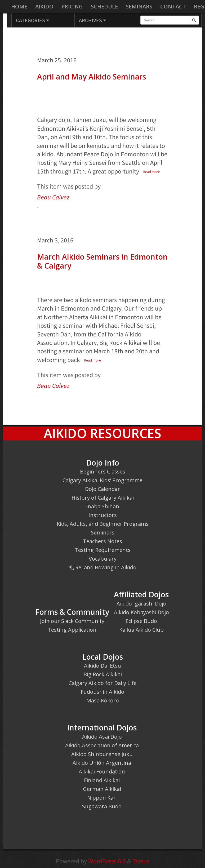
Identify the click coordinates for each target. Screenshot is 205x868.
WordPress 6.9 (107, 861)
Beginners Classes (103, 471)
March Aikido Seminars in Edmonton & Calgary (102, 261)
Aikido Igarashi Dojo (141, 604)
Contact (173, 6)
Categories (32, 20)
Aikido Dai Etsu (102, 666)
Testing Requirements (103, 550)
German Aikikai (102, 789)
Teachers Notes (102, 541)
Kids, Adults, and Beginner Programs (103, 524)
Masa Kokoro (103, 700)
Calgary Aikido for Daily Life (103, 683)
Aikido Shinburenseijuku (102, 754)
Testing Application (72, 630)
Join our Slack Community (72, 621)
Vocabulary (103, 559)
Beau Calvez (53, 197)
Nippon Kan (102, 798)
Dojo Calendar (102, 489)
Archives (92, 20)
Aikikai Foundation (102, 771)
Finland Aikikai (102, 780)
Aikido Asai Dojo (102, 737)
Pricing (72, 6)
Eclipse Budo (141, 621)
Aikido (44, 6)
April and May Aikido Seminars (92, 77)
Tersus (141, 861)
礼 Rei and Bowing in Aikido (102, 567)
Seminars (139, 6)
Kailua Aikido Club (141, 630)
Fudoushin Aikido (102, 692)
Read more (152, 172)
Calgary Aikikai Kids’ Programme (102, 480)
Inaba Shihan (103, 506)
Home (19, 6)
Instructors (103, 515)
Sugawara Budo (102, 806)
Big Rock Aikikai (103, 674)
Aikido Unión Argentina (102, 763)
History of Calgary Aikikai (103, 498)
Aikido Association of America (102, 745)
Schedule (104, 6)
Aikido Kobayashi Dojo (141, 612)
